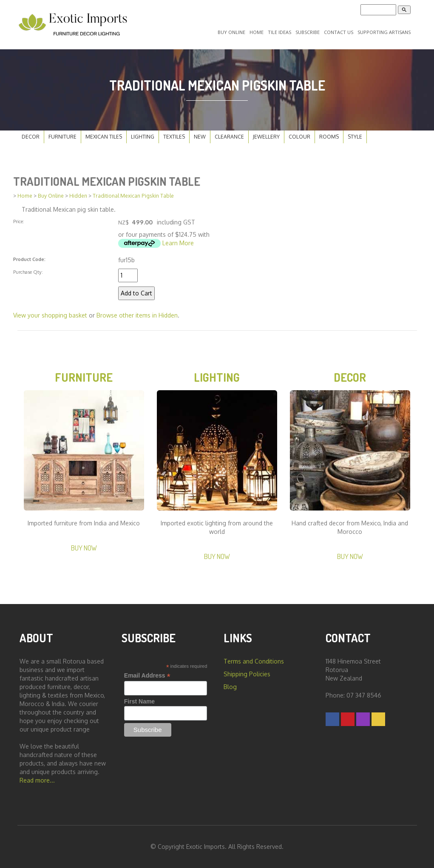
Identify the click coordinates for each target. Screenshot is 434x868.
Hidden (78, 196)
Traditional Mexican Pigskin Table (133, 196)
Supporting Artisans (384, 32)
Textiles (174, 137)
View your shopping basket (50, 315)
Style (355, 137)
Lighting (143, 137)
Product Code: (29, 259)
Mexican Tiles (104, 137)
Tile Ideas (279, 32)
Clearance (229, 137)
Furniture (62, 137)
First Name (139, 701)
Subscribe (308, 32)
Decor (31, 137)
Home (257, 32)
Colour (299, 137)
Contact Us (339, 32)
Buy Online (231, 32)
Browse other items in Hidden (137, 315)
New (200, 137)
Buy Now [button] (84, 548)
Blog (230, 687)
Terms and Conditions (254, 661)
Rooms (329, 137)
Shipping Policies (247, 674)
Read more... (37, 780)
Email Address (147, 676)
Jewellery (266, 137)
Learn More (178, 243)
